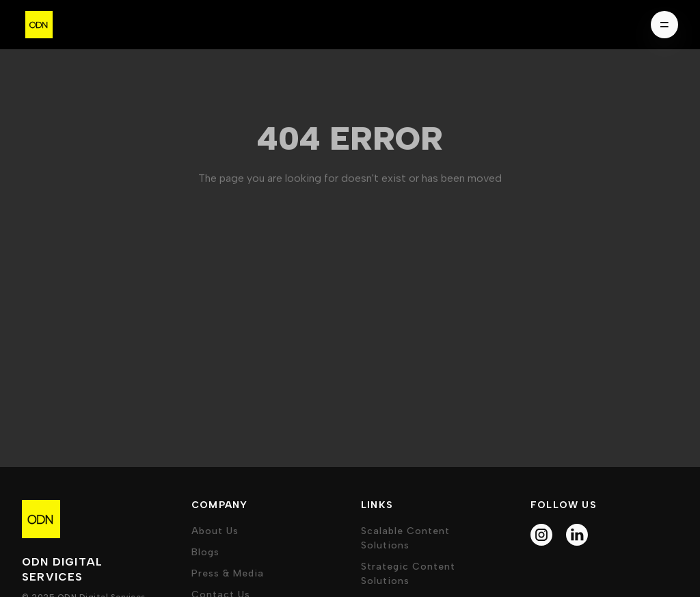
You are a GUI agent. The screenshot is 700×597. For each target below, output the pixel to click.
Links (377, 505)
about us (215, 531)
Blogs (205, 552)
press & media (228, 573)
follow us (564, 505)
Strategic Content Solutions (408, 574)
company (219, 505)
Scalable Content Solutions (405, 538)
